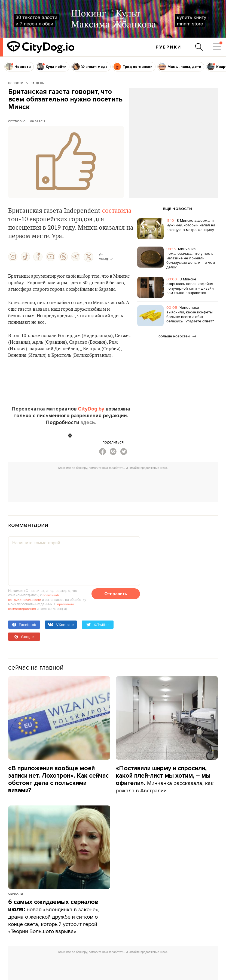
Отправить (116, 594)
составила (117, 211)
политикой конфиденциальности (34, 597)
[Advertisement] (173, 132)
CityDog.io (17, 121)
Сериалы (16, 893)
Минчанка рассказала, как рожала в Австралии (166, 779)
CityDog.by (91, 409)
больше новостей (178, 336)
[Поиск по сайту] (198, 47)
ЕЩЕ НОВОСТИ (178, 209)
